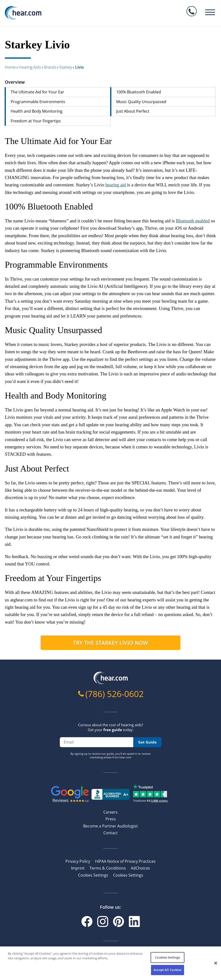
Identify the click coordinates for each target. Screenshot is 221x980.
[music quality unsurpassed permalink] (2, 330)
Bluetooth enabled (193, 221)
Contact (110, 833)
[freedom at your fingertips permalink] (2, 578)
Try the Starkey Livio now (111, 643)
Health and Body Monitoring (37, 111)
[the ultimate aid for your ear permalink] (2, 141)
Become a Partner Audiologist (110, 826)
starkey (66, 67)
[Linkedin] (134, 921)
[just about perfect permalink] (2, 469)
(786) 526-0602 (115, 694)
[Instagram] (103, 921)
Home (10, 67)
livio (80, 67)
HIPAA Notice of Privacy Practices (125, 861)
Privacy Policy (78, 861)
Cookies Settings (93, 875)
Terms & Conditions (108, 868)
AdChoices (140, 868)
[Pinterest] (119, 921)
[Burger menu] (210, 12)
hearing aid (116, 185)
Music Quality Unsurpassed (141, 102)
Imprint (78, 868)
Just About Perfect (133, 111)
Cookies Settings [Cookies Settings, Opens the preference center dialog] (168, 957)
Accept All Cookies (168, 970)
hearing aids (30, 67)
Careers (110, 812)
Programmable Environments (38, 102)
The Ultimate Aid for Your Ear (37, 92)
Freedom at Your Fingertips (36, 121)
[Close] (216, 963)
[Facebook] (87, 921)
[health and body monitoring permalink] (2, 396)
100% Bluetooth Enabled (139, 92)
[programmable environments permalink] (2, 265)
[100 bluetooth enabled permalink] (2, 207)
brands (50, 67)
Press (111, 819)
